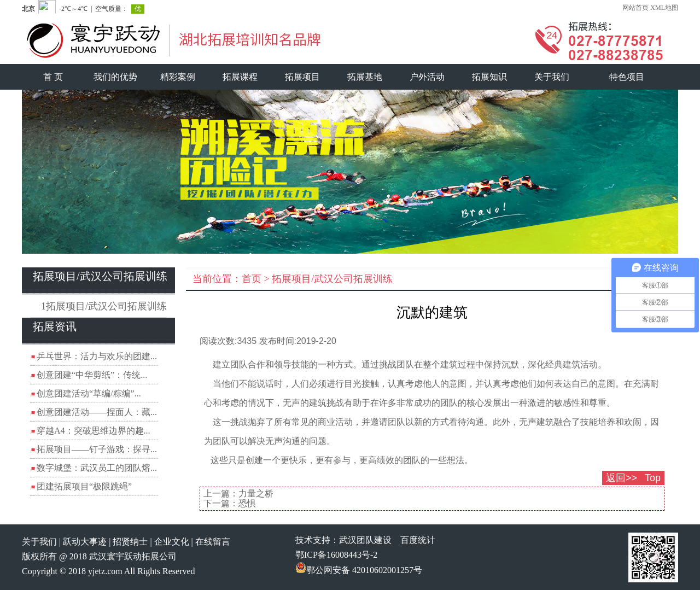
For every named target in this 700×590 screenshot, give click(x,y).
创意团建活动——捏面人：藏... (97, 412)
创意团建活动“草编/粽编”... (89, 393)
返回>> (622, 478)
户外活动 (427, 77)
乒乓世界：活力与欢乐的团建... (97, 356)
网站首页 (635, 8)
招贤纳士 (130, 542)
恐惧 (247, 503)
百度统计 (418, 540)
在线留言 (213, 542)
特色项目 (627, 77)
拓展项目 (302, 77)
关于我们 (552, 77)
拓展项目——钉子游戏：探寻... (97, 449)
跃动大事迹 (85, 542)
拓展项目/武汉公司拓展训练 (332, 279)
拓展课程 (240, 77)
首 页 (53, 77)
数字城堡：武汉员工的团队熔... (97, 468)
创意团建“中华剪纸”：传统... (92, 375)
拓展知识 (489, 77)
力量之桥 (256, 493)
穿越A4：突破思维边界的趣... (94, 431)
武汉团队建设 (365, 540)
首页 (252, 279)
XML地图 (664, 8)
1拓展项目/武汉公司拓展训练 (104, 306)
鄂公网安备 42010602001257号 (359, 570)
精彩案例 (178, 77)
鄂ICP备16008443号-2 (336, 555)
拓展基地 (365, 77)
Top (653, 478)
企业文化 (172, 542)
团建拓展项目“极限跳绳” (84, 486)
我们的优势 (115, 77)
